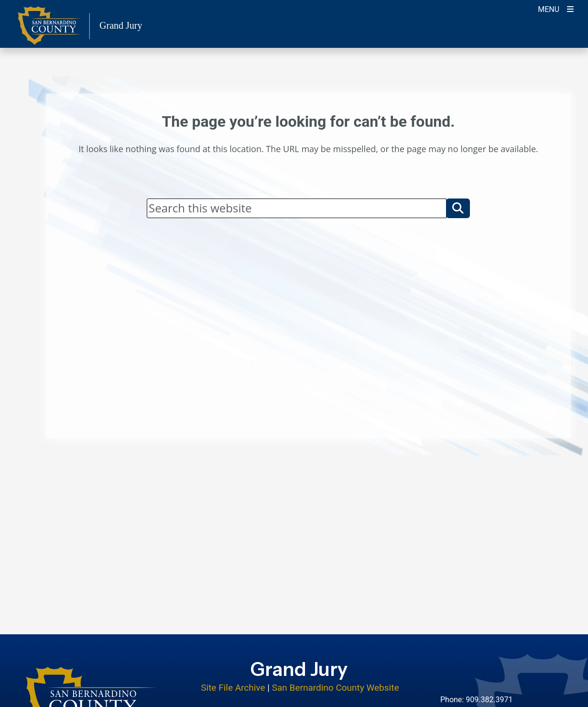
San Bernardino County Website (336, 688)
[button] (458, 208)
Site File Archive (233, 688)
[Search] (297, 208)
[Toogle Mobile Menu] (556, 8)
